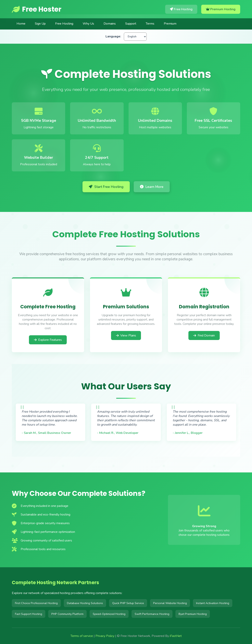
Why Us (88, 24)
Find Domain (204, 336)
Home (21, 24)
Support (131, 24)
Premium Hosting (221, 9)
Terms (150, 24)
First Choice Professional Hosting (36, 603)
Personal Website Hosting (170, 603)
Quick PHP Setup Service (128, 603)
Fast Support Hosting (29, 614)
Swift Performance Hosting (152, 614)
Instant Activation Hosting (213, 603)
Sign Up (40, 24)
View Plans (126, 335)
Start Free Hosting (106, 187)
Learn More (152, 187)
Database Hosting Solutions (85, 603)
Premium (170, 24)
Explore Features (48, 340)
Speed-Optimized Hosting (109, 614)
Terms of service (82, 636)
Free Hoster (37, 9)
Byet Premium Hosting (193, 614)
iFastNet (176, 636)
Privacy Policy (105, 636)
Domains (110, 24)
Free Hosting (181, 9)
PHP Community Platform (67, 614)
